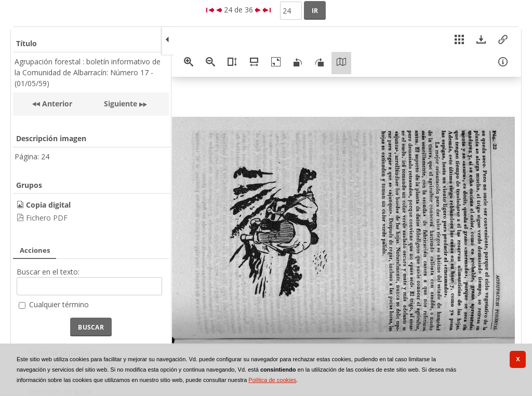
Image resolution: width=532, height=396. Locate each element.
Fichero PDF (47, 218)
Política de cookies (272, 380)
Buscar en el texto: (48, 272)
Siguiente (121, 104)
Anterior (56, 104)
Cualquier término (59, 304)
